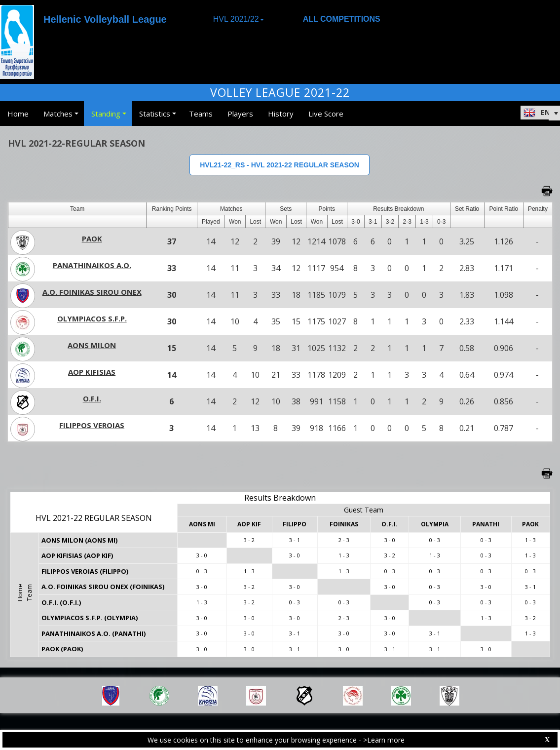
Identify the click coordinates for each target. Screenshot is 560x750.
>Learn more (384, 740)
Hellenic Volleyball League (105, 19)
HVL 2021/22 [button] (239, 19)
